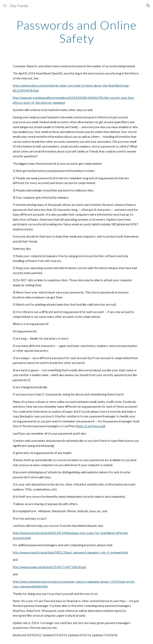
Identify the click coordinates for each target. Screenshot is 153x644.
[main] (76, 32)
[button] (5, 5)
